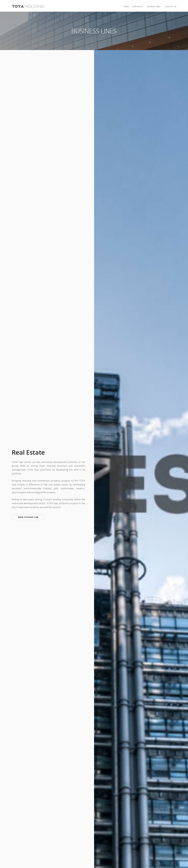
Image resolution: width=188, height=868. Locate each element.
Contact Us (171, 7)
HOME (126, 7)
